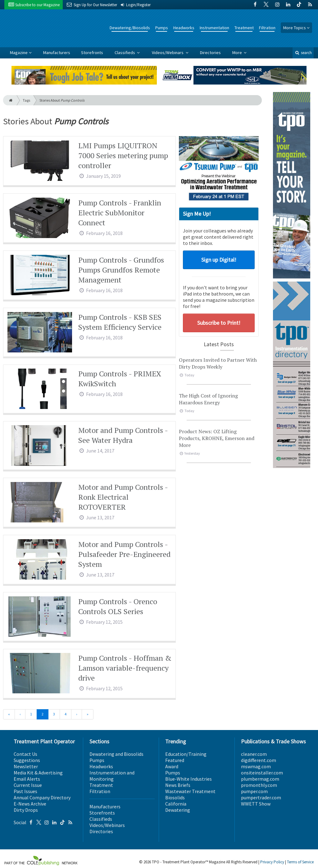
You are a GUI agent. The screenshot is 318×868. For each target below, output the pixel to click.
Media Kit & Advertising (38, 773)
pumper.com (254, 791)
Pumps (162, 28)
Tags (26, 100)
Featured (175, 760)
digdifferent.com (259, 760)
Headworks (184, 28)
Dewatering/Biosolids (130, 28)
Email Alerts (27, 779)
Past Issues (25, 791)
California (176, 804)
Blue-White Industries (189, 779)
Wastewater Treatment (190, 791)
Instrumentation (214, 28)
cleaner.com (254, 754)
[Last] (88, 714)
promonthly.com (259, 785)
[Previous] (20, 714)
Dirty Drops (26, 810)
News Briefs (178, 785)
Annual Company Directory (42, 797)
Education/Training (186, 754)
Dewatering (178, 810)
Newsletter (26, 766)
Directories (210, 53)
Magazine (19, 53)
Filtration (267, 28)
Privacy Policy (272, 862)
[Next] (77, 714)
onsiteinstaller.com (262, 773)
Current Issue (28, 785)
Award (172, 766)
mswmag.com (256, 766)
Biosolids (175, 797)
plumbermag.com (260, 779)
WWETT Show (256, 804)
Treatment (244, 28)
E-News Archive (30, 804)
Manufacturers (57, 53)
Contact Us (25, 754)
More (238, 53)
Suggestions (27, 760)
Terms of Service (300, 862)
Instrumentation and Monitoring (112, 776)
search (303, 53)
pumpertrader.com (261, 797)
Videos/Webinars (168, 53)
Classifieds (125, 53)
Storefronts (92, 53)
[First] (9, 714)
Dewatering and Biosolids (116, 754)
